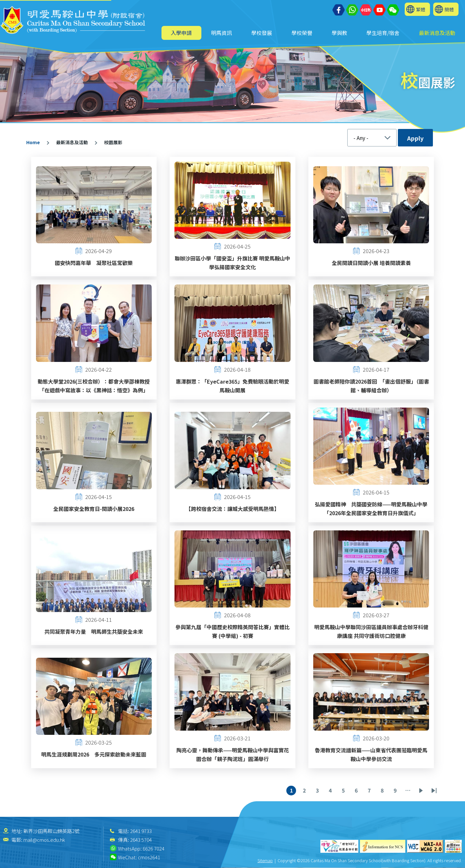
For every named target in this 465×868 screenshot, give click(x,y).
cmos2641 (149, 857)
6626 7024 (154, 848)
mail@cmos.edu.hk (44, 840)
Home (33, 142)
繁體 (421, 9)
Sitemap (265, 860)
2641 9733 (141, 831)
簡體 (449, 9)
